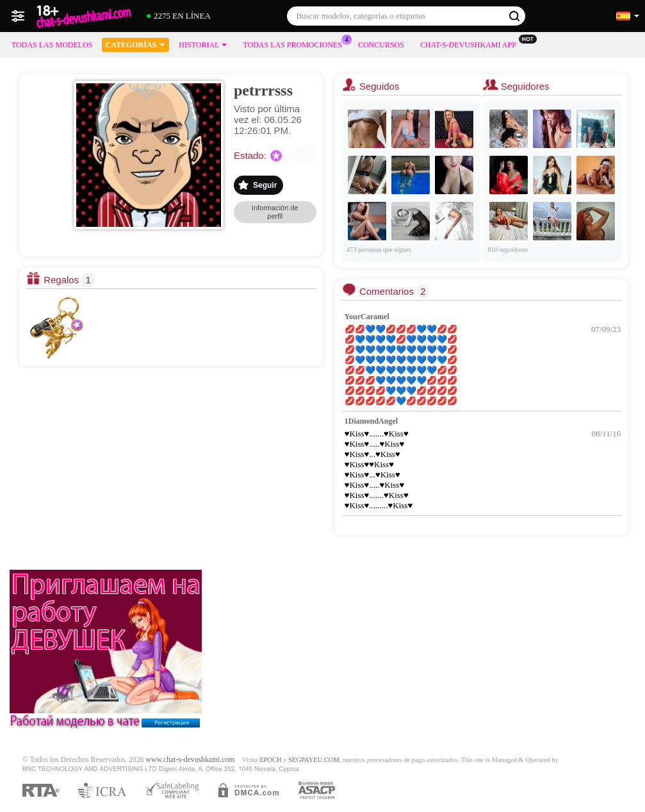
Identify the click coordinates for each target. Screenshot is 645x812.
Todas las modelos (52, 45)
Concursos (381, 45)
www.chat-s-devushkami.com (191, 760)
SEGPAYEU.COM (314, 760)
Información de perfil (275, 212)
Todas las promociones (295, 44)
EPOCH (270, 760)
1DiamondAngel (371, 421)
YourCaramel (367, 317)
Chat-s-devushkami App (471, 44)
